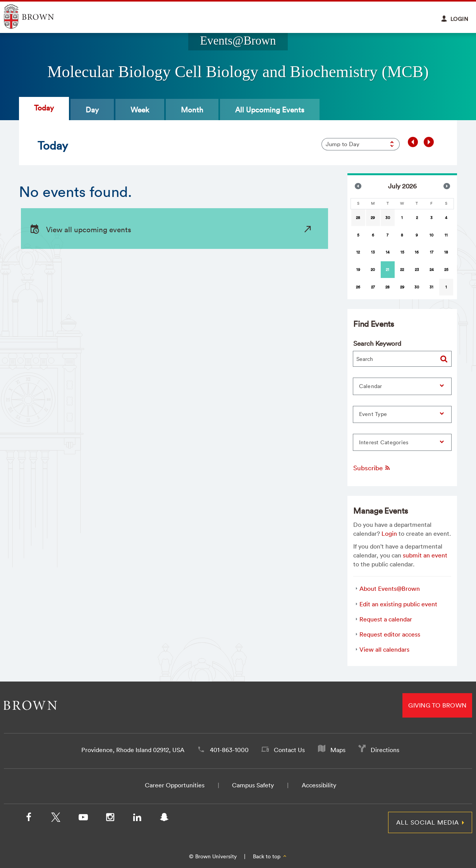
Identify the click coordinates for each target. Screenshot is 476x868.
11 (446, 235)
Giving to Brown (437, 705)
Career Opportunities (175, 785)
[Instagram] (110, 819)
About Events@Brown (390, 588)
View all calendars (384, 649)
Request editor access (390, 634)
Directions (385, 750)
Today (44, 108)
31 (431, 287)
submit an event (425, 555)
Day (92, 110)
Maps (338, 750)
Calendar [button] (371, 386)
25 (446, 270)
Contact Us (289, 750)
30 (388, 218)
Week (140, 110)
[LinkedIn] (137, 819)
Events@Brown (238, 41)
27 (373, 287)
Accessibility (319, 785)
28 (358, 218)
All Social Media (428, 822)
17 (432, 252)
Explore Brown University (38, 16)
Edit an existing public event (398, 604)
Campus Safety (253, 785)
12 (358, 252)
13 (373, 252)
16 (417, 252)
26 (358, 287)
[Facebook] (29, 819)
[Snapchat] (164, 819)
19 (358, 270)
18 (446, 252)
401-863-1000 (229, 750)
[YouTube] (83, 819)
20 (373, 270)
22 (402, 270)
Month (192, 110)
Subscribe (372, 468)
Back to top (270, 856)
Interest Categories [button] (384, 442)
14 (388, 252)
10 (431, 235)
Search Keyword (377, 343)
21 (388, 270)
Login (389, 533)
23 (417, 270)
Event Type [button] (373, 414)
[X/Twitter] (56, 819)
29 (373, 218)
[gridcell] (388, 270)
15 (402, 252)
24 (432, 270)
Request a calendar (386, 619)
